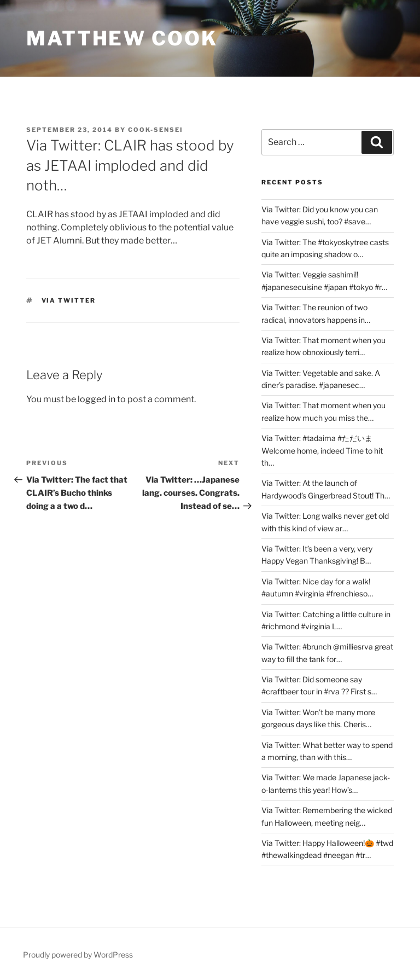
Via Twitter (69, 300)
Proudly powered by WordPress (78, 955)
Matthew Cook (122, 38)
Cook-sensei (156, 130)
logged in (97, 399)
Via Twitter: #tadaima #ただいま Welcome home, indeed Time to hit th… (322, 450)
